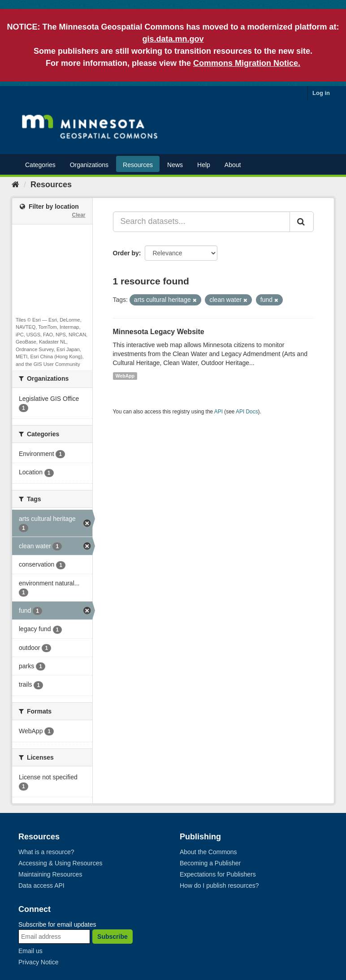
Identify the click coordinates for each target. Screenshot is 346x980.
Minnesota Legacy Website (159, 332)
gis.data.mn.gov (173, 39)
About (233, 165)
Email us (30, 951)
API (218, 412)
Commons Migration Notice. (247, 63)
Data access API (41, 885)
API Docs (247, 412)
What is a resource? (46, 852)
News (175, 165)
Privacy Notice (38, 962)
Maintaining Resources (50, 874)
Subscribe (112, 937)
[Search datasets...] (202, 222)
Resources (138, 165)
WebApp (125, 376)
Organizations (89, 165)
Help (204, 165)
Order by (126, 253)
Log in (321, 93)
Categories (40, 165)
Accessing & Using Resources (61, 863)
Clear (78, 215)
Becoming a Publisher (210, 863)
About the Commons (208, 852)
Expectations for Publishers (218, 874)
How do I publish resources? (219, 885)
